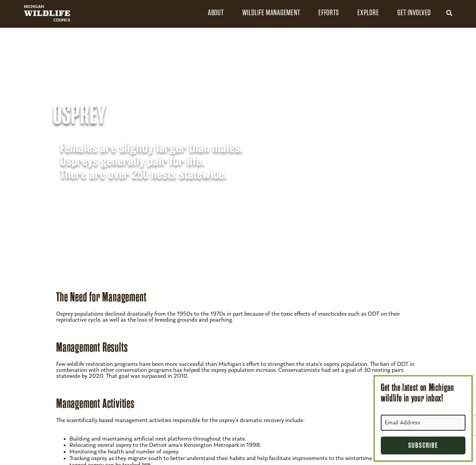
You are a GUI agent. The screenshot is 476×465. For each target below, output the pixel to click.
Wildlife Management (271, 13)
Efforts (329, 13)
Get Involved (414, 13)
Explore (368, 13)
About (216, 13)
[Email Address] (423, 423)
